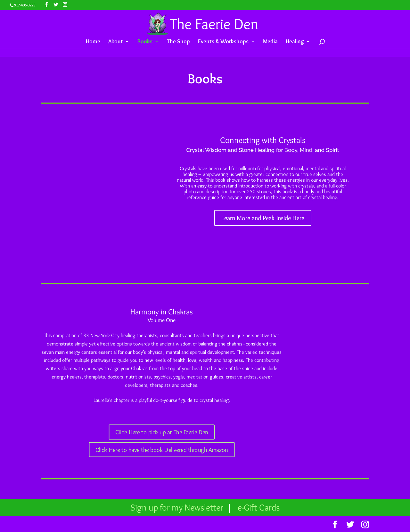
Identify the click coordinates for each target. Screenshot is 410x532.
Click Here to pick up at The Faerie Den (162, 432)
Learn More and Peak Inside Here (263, 218)
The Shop (178, 42)
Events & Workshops (223, 42)
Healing (295, 42)
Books (145, 42)
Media (270, 42)
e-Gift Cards (259, 507)
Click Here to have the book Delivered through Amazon (162, 450)
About (116, 42)
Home (93, 42)
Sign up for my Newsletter (178, 507)
